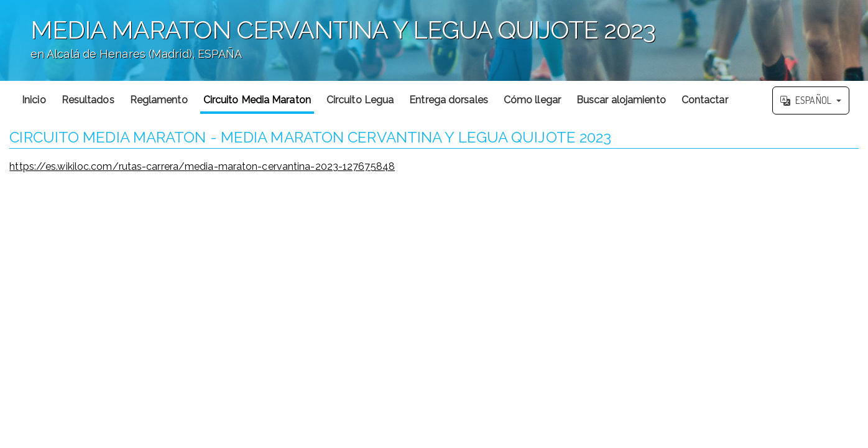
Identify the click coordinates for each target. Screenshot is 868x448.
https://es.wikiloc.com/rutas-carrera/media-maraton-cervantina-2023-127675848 (202, 166)
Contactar (705, 100)
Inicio (34, 100)
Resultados (88, 100)
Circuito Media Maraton (257, 100)
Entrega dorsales (449, 100)
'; (434, 40)
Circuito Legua (360, 100)
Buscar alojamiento (621, 100)
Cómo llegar (532, 100)
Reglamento (159, 100)
